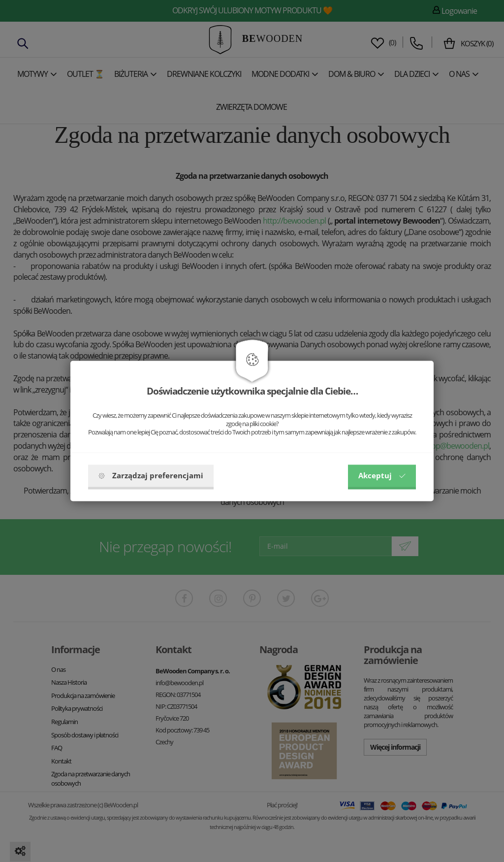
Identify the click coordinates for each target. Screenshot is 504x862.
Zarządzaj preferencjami (151, 476)
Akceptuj (382, 476)
